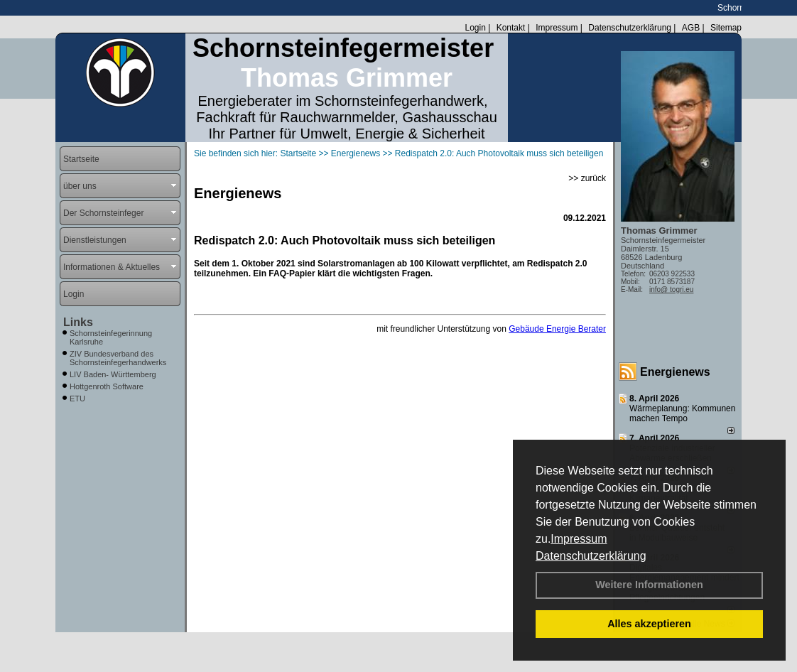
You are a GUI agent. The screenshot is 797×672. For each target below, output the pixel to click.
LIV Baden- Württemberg (113, 374)
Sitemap (726, 28)
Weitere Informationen (649, 585)
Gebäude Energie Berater (557, 329)
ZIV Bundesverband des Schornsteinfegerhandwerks (118, 358)
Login (475, 28)
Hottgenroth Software (107, 386)
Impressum (579, 539)
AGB (691, 28)
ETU (77, 399)
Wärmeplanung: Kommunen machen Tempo (682, 413)
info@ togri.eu (671, 289)
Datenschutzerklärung (591, 556)
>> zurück (587, 178)
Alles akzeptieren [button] (649, 624)
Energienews (675, 372)
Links (78, 322)
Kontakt (511, 28)
